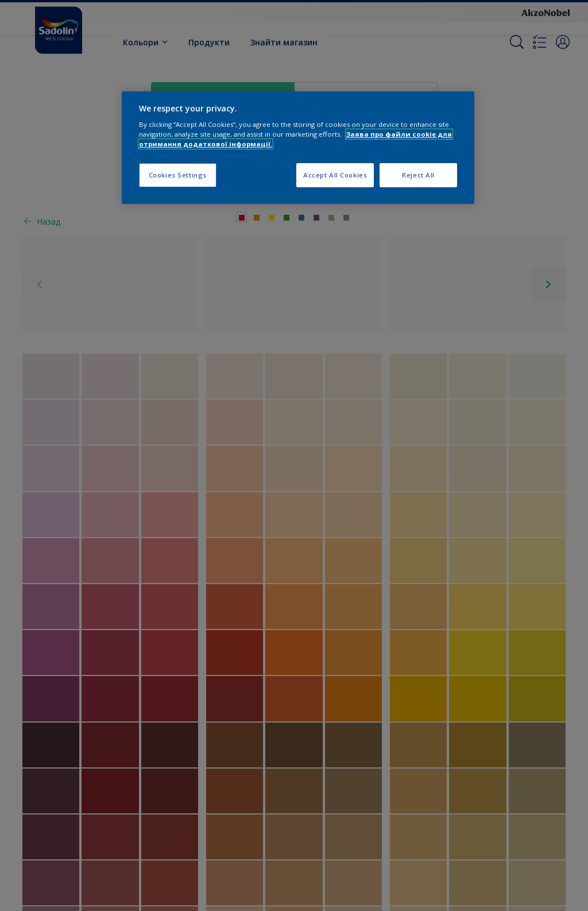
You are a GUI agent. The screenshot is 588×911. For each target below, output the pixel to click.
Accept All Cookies (335, 175)
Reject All (418, 175)
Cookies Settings (178, 175)
